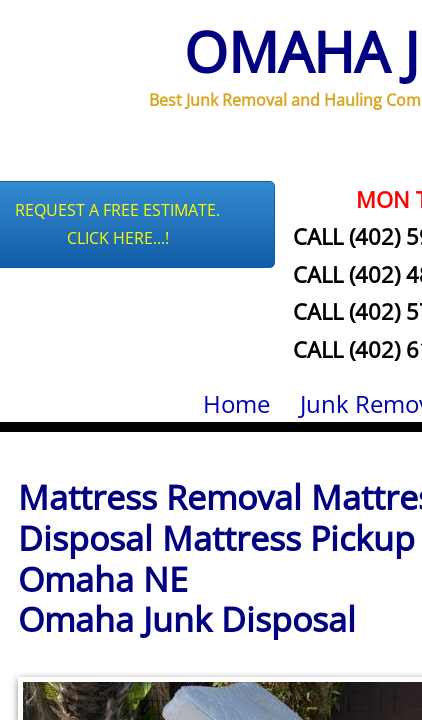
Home (236, 403)
